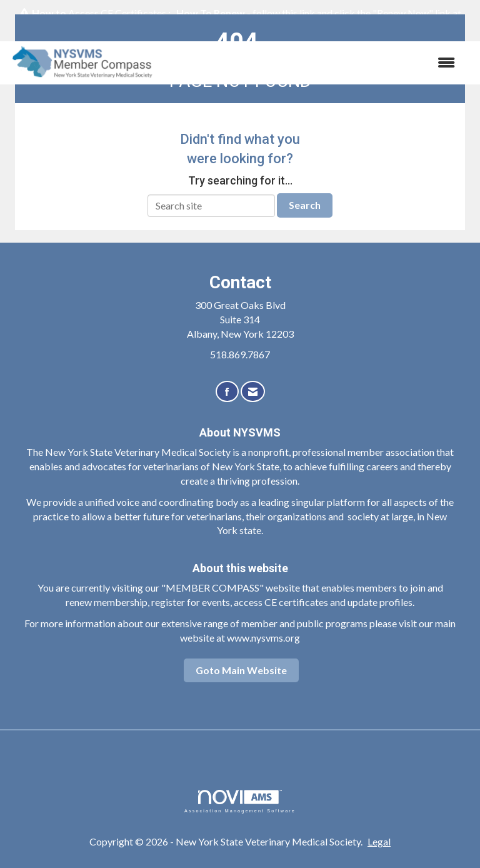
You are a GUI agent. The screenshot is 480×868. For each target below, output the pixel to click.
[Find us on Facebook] (227, 392)
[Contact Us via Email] (253, 392)
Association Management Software (240, 801)
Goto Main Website (241, 670)
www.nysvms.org (263, 638)
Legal (379, 841)
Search (305, 205)
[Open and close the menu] (314, 63)
